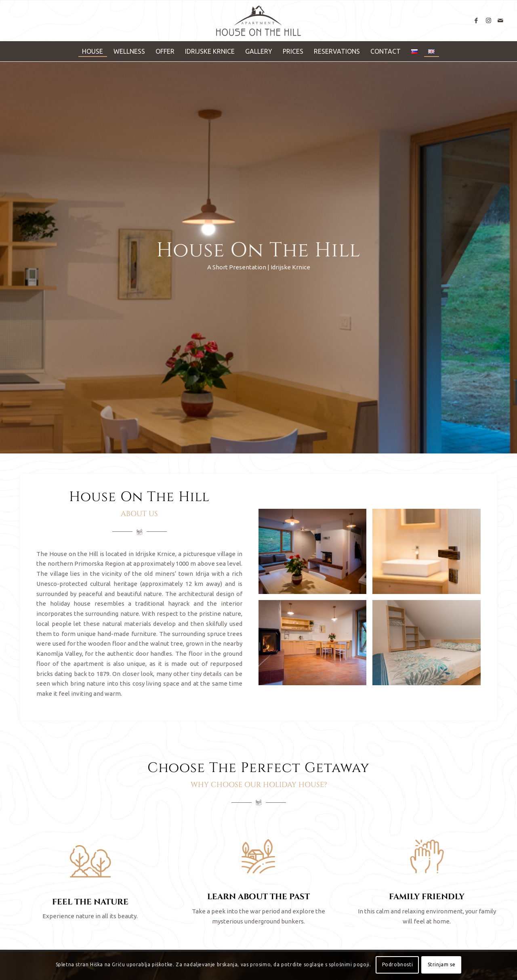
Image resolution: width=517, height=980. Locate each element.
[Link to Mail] (500, 21)
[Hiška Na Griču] (258, 21)
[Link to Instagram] (488, 21)
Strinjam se (442, 964)
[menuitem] (92, 51)
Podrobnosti (398, 964)
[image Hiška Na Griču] (315, 554)
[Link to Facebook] (476, 21)
